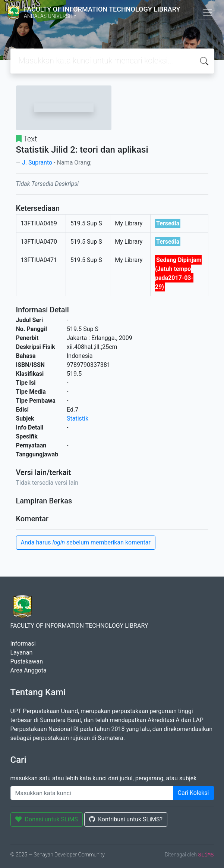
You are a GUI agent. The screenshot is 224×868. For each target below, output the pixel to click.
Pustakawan (27, 661)
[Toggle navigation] (208, 12)
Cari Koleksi (193, 793)
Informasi (23, 644)
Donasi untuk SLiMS (47, 819)
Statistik (78, 419)
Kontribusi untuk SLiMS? (126, 819)
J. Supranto (37, 163)
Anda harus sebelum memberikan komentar (86, 542)
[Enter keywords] (92, 793)
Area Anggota (29, 670)
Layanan (22, 652)
